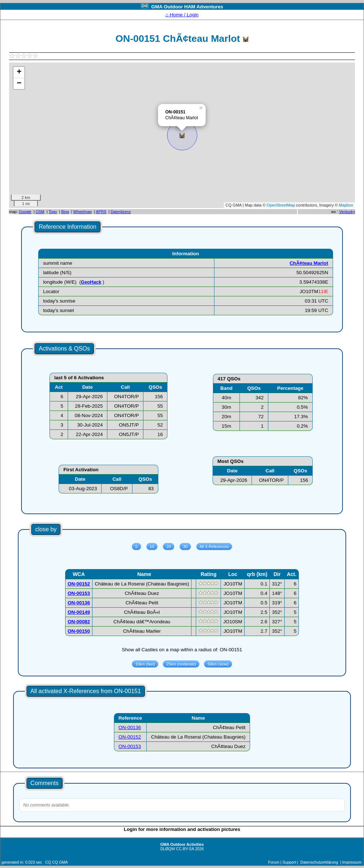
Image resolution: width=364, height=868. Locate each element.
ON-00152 (130, 737)
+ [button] (19, 72)
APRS (101, 212)
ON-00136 (130, 727)
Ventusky (347, 212)
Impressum (352, 862)
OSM (40, 212)
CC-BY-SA (185, 849)
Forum (274, 862)
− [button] (19, 84)
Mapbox (346, 205)
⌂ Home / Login (182, 15)
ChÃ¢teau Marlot (309, 263)
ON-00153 (130, 746)
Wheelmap (82, 212)
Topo (53, 212)
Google (25, 212)
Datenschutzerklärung (319, 862)
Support (289, 862)
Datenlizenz (121, 212)
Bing (65, 212)
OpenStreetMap (281, 205)
